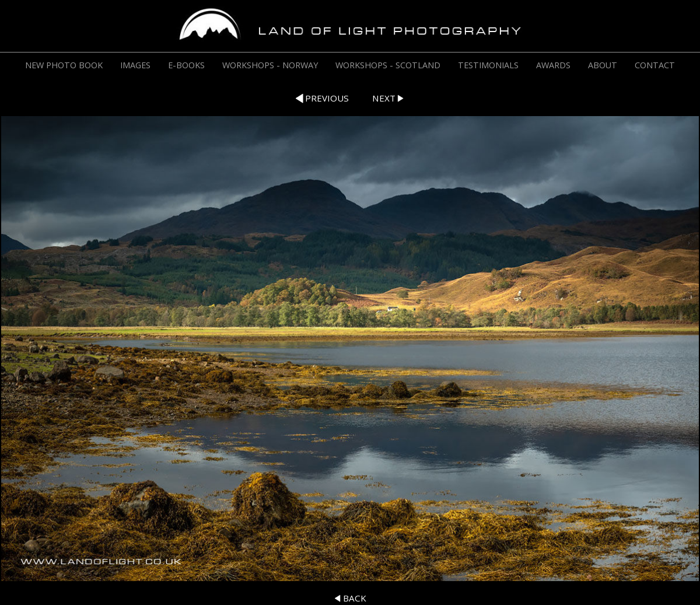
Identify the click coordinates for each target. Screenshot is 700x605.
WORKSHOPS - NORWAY (270, 65)
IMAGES (135, 65)
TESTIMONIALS (488, 65)
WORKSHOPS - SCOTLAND (388, 65)
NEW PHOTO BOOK (64, 65)
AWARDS (553, 65)
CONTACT (655, 65)
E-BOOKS (186, 65)
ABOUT (603, 65)
